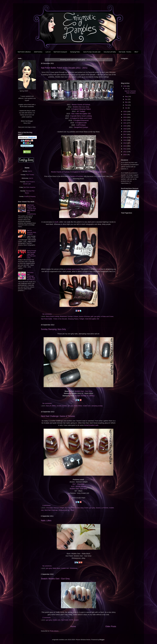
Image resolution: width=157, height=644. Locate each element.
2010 (125, 155)
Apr (126, 99)
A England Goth (81, 123)
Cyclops (70, 316)
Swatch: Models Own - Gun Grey (55, 579)
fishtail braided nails (91, 425)
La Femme (105, 508)
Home (73, 626)
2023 (125, 117)
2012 (125, 149)
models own (87, 406)
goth (92, 316)
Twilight (82, 319)
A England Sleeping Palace (81, 109)
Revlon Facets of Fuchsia (81, 105)
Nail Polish (65, 620)
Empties (26, 196)
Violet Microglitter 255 (92, 319)
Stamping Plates (75, 52)
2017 (125, 134)
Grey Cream (84, 508)
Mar (127, 102)
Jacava (98, 508)
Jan (126, 108)
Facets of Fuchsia (76, 176)
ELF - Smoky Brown (78, 486)
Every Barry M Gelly (110, 52)
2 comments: (47, 618)
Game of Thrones (74, 508)
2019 (125, 129)
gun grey (97, 316)
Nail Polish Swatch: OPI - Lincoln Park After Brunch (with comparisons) (31, 210)
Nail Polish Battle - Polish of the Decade (54, 319)
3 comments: (47, 505)
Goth (57, 222)
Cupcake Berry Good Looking (81, 116)
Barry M (49, 406)
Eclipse (76, 316)
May (127, 96)
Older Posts (111, 626)
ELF (66, 508)
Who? (136, 52)
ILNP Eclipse (81, 125)
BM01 (54, 406)
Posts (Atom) (54, 631)
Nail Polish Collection (24, 52)
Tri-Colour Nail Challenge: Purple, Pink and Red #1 (31, 276)
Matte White (78, 406)
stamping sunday (97, 406)
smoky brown (63, 510)
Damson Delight (59, 508)
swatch (76, 620)
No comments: (47, 314)
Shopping (33, 196)
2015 (125, 140)
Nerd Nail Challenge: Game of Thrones (58, 416)
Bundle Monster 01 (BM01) (85, 396)
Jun (126, 89)
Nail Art (30, 171)
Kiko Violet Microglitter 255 (81, 114)
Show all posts (92, 60)
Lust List (48, 52)
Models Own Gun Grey (81, 107)
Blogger (102, 640)
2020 (125, 126)
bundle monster (62, 406)
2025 (125, 112)
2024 (125, 114)
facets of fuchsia (84, 316)
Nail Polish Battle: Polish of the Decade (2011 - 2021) (64, 68)
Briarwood (63, 316)
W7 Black (71, 510)
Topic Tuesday (30, 175)
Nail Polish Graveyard (60, 52)
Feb (127, 105)
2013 (125, 146)
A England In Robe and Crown (81, 118)
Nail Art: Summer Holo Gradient (31, 232)
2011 (125, 152)
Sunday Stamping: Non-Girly (53, 329)
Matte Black (56, 568)
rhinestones (74, 568)
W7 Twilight (81, 111)
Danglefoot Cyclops (81, 127)
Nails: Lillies (46, 521)
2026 (125, 86)
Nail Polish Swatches (29, 187)
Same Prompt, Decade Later (92, 52)
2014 (125, 143)
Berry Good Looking (53, 316)
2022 (125, 120)
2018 (125, 132)
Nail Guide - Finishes (125, 52)
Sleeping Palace (73, 319)
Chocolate (49, 508)
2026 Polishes (38, 52)
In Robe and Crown (73, 269)
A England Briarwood (81, 120)
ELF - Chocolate (78, 484)
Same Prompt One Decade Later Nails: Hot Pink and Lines (31, 254)
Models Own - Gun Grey (84, 391)
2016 (125, 137)
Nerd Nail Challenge (51, 510)
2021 (125, 123)
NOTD (71, 620)
